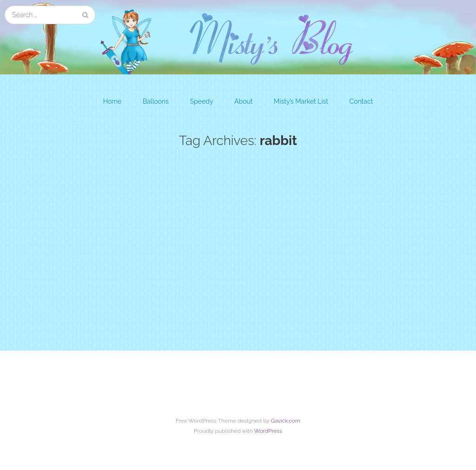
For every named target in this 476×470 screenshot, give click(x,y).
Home (112, 101)
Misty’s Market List (301, 101)
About (243, 101)
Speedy (202, 101)
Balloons (156, 101)
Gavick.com (285, 421)
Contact (361, 101)
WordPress (268, 431)
